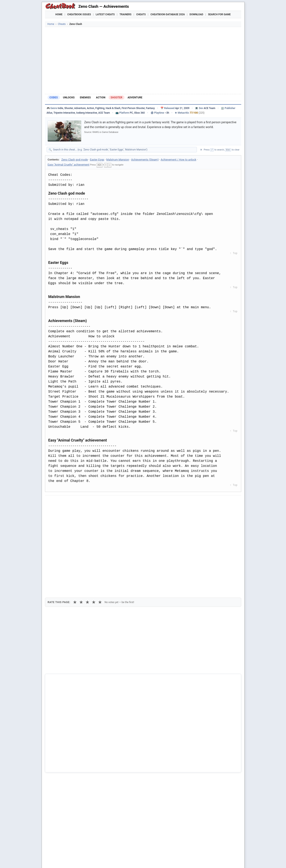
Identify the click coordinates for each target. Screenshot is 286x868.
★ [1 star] (75, 525)
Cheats (141, 14)
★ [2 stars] (81, 525)
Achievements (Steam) (145, 160)
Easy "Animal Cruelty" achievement (69, 165)
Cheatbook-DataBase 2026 (168, 14)
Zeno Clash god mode (74, 160)
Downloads (112, 860)
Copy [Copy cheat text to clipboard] (67, 512)
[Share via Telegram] (112, 502)
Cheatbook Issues (79, 14)
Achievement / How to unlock (178, 160)
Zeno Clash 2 (60, 751)
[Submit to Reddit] (81, 502)
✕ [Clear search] (201, 150)
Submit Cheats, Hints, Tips (197, 860)
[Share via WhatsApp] (101, 502)
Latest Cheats (105, 14)
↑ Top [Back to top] (233, 253)
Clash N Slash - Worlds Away (70, 772)
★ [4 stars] (94, 525)
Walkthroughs (135, 860)
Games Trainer (70, 860)
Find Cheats (92, 860)
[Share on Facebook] (60, 502)
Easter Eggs (97, 160)
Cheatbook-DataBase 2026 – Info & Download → (126, 673)
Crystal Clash (60, 779)
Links (223, 860)
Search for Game (219, 14)
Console (155, 860)
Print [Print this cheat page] (84, 512)
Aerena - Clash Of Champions (71, 758)
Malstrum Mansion (118, 160)
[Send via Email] (122, 502)
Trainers (125, 14)
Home (59, 14)
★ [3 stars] (87, 525)
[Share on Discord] (91, 502)
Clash (55, 765)
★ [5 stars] (100, 525)
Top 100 (170, 860)
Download (196, 14)
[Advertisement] (143, 60)
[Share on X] (71, 502)
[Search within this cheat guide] (124, 150)
